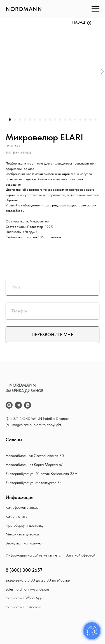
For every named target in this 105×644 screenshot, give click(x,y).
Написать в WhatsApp (24, 598)
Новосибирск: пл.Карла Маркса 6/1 (35, 465)
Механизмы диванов (22, 534)
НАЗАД (79, 22)
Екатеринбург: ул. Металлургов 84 (34, 483)
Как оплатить (16, 516)
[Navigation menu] (95, 9)
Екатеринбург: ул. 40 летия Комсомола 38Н (41, 474)
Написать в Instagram (23, 607)
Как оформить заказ (22, 507)
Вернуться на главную (24, 543)
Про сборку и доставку (25, 525)
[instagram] (9, 405)
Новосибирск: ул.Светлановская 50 (35, 456)
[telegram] (18, 405)
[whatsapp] (28, 405)
